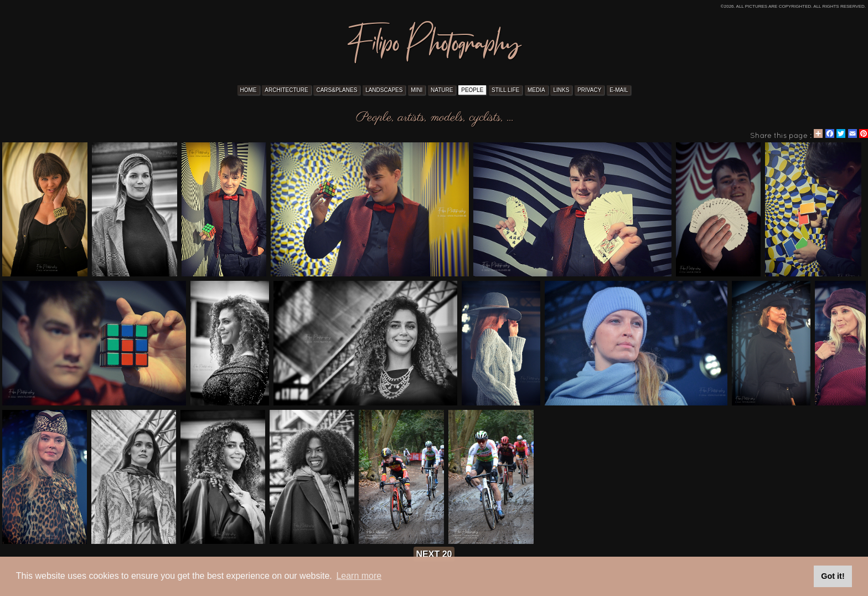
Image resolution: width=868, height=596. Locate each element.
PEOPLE (472, 90)
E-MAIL (619, 90)
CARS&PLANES (337, 90)
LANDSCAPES (384, 90)
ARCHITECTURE (286, 90)
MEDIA (536, 90)
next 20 (434, 554)
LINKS (561, 90)
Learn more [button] (359, 576)
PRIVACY (589, 90)
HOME (249, 90)
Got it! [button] (833, 576)
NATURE (442, 90)
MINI (417, 90)
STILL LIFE (505, 90)
